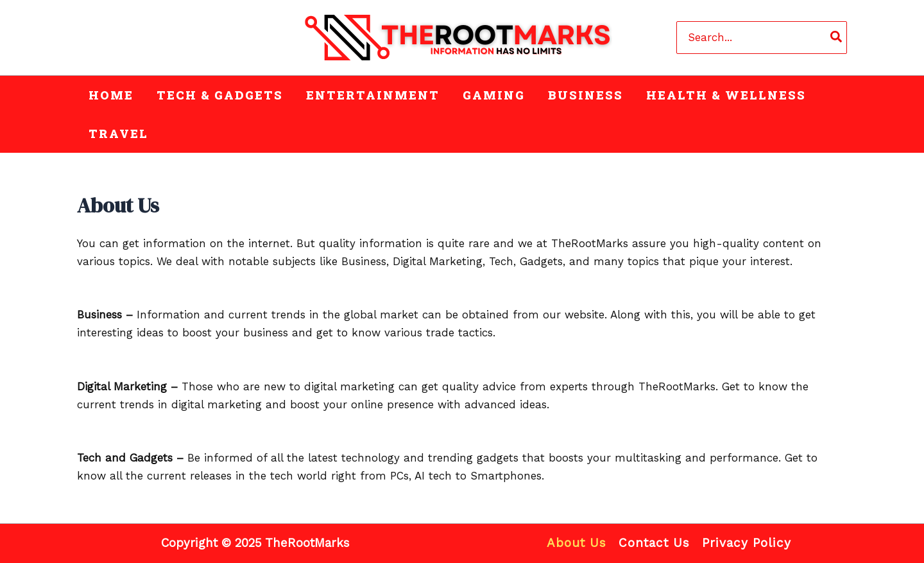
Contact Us (654, 543)
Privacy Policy (747, 543)
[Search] (837, 37)
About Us (577, 543)
